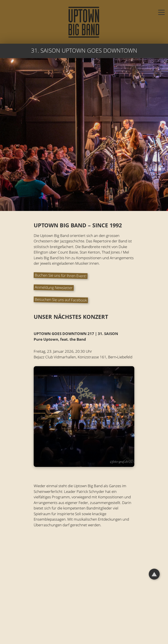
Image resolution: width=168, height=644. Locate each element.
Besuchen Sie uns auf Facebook (61, 300)
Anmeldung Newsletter (53, 288)
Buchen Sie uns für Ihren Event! (60, 275)
